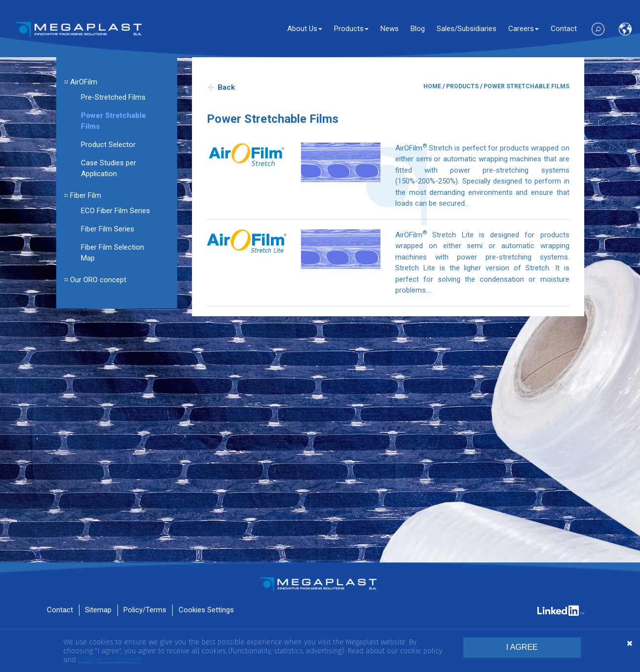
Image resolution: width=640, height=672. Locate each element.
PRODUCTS (462, 86)
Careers (524, 29)
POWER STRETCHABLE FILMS (527, 86)
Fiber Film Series (108, 229)
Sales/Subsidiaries (467, 29)
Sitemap (98, 610)
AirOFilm (84, 82)
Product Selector (108, 145)
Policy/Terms (145, 610)
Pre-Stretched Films (113, 97)
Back (226, 87)
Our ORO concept (98, 280)
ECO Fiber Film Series (115, 211)
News (390, 29)
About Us (305, 29)
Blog (418, 29)
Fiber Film (86, 195)
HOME (432, 86)
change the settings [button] (110, 660)
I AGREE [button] (522, 647)
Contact (564, 29)
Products (351, 29)
